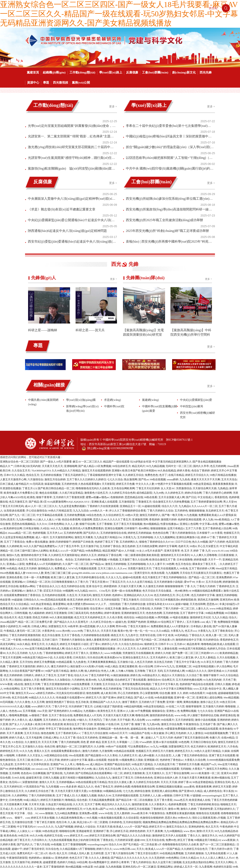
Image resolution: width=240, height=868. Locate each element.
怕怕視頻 (115, 563)
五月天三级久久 (107, 527)
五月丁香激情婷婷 (54, 826)
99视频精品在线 (112, 750)
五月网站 (138, 843)
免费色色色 (151, 434)
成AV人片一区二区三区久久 (41, 465)
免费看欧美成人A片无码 (87, 674)
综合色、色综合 (64, 518)
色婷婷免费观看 (177, 763)
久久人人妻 (72, 483)
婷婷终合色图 (122, 745)
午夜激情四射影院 (17, 817)
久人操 (72, 781)
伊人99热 (87, 728)
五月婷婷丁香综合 (110, 505)
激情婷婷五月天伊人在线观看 (169, 794)
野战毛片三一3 (158, 839)
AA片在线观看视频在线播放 (99, 607)
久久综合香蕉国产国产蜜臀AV (27, 630)
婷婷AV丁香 (208, 496)
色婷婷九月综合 (216, 607)
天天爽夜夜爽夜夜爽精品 (102, 621)
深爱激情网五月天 (179, 705)
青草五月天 (38, 603)
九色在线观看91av (88, 843)
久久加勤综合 (62, 639)
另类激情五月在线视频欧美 (138, 612)
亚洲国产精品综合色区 (117, 723)
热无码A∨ (15, 741)
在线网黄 (225, 830)
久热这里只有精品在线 (59, 763)
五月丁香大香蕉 (163, 759)
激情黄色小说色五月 (96, 452)
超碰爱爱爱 (50, 821)
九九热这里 (7, 723)
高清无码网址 (8, 603)
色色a (12, 861)
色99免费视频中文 (99, 821)
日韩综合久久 (31, 559)
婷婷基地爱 (200, 518)
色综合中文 (215, 648)
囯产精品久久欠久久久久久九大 (129, 817)
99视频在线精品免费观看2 (207, 550)
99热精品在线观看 (208, 688)
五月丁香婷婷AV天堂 (208, 839)
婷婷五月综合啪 (9, 545)
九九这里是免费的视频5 (72, 465)
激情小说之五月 (209, 661)
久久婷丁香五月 (24, 768)
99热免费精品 (93, 510)
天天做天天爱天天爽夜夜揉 (195, 737)
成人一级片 (42, 496)
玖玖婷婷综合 (211, 599)
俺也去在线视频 (49, 452)
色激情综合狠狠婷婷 (152, 777)
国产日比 (191, 456)
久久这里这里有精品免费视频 (17, 496)
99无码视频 (7, 661)
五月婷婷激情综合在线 (113, 492)
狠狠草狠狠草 (194, 665)
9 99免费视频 (99, 518)
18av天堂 (42, 670)
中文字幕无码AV (27, 786)
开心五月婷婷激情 (128, 652)
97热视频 (113, 518)
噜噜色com (83, 723)
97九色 (87, 768)
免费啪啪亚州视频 (228, 581)
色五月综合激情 (51, 594)
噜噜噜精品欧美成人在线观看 (218, 603)
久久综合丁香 (194, 634)
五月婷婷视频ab (65, 741)
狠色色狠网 (93, 652)
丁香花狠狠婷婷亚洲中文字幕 (104, 434)
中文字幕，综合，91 (26, 772)
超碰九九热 (142, 839)
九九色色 (185, 438)
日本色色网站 (56, 483)
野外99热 (121, 585)
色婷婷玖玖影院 (223, 826)
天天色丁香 (229, 639)
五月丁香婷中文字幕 (192, 572)
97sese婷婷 (146, 701)
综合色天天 (10, 576)
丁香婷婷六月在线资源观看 (103, 465)
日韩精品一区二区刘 (38, 541)
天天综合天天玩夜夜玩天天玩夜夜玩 (201, 532)
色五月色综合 (183, 523)
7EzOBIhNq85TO (41, 429)
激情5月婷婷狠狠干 (60, 501)
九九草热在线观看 (215, 812)
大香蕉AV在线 (25, 861)
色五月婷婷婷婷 (13, 634)
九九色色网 (70, 843)
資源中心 (33, 83)
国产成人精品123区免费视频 (95, 425)
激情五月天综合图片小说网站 (63, 648)
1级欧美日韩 (78, 848)
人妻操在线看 (169, 607)
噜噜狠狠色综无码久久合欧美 (93, 447)
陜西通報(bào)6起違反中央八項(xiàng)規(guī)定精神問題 (64, 193)
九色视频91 (90, 670)
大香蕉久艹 (199, 728)
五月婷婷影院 (42, 861)
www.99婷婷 (153, 679)
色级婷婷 (163, 852)
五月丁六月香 (193, 487)
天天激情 (96, 643)
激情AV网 (174, 768)
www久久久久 (45, 786)
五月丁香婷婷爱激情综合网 (206, 461)
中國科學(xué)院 (114, 365)
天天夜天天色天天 (52, 425)
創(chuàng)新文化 (184, 72)
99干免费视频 (143, 670)
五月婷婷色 (181, 470)
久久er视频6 (36, 835)
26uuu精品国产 (9, 581)
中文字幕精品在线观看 (50, 474)
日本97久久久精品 (14, 434)
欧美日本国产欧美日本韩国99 (139, 429)
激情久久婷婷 (188, 768)
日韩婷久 (29, 634)
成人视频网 (35, 679)
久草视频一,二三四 (127, 701)
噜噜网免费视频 (18, 674)
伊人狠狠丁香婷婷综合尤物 (203, 674)
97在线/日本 (113, 683)
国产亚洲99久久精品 (191, 750)
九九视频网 (172, 532)
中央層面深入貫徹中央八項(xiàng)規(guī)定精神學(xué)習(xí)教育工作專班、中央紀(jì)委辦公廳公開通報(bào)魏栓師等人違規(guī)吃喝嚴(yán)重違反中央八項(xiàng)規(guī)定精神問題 (64, 173)
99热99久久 (185, 777)
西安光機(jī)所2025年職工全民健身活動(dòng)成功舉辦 (162, 187)
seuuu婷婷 (173, 438)
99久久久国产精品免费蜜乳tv (40, 505)
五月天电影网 (34, 697)
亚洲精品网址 (165, 826)
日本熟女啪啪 (31, 487)
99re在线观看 (76, 714)
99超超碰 (17, 559)
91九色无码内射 (212, 639)
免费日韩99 (47, 639)
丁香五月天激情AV (139, 585)
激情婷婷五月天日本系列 (175, 514)
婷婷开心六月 (109, 603)
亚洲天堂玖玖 (142, 532)
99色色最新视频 (164, 656)
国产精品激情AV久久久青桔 (101, 714)
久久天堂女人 (35, 714)
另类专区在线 (147, 594)
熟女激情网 (131, 438)
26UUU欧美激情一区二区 (205, 732)
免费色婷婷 (65, 835)
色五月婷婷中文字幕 (203, 554)
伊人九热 (208, 478)
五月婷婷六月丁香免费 (152, 661)
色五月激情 (25, 576)
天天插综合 (178, 634)
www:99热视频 (113, 612)
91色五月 (224, 835)
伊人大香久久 (20, 679)
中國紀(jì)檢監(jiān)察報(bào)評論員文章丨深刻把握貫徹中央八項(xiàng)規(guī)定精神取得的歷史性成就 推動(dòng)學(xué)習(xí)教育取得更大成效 (162, 128)
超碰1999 (140, 799)
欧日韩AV (37, 719)
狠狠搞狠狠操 (158, 487)
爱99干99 (189, 541)
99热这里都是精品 (203, 741)
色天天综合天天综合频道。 (158, 550)
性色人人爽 (108, 630)
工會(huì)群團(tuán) (155, 72)
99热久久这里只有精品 (207, 710)
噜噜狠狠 (230, 665)
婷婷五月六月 (94, 656)
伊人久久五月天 (126, 607)
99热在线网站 (12, 648)
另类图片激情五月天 (139, 527)
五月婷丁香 (127, 683)
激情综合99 (154, 639)
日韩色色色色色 (144, 737)
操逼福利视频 (52, 443)
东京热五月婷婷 (163, 621)
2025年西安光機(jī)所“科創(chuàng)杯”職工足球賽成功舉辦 (162, 193)
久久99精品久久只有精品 (66, 429)
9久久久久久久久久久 (32, 848)
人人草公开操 (52, 719)
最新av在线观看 (97, 719)
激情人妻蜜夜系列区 (98, 599)
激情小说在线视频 (205, 679)
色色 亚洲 (20, 843)
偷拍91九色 (13, 514)
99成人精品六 (31, 759)
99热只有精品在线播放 (223, 434)
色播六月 (215, 697)
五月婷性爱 (97, 812)
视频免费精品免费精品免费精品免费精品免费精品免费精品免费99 (181, 781)
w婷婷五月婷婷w (45, 652)
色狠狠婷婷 (117, 456)
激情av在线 (128, 567)
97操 (58, 478)
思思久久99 (100, 478)
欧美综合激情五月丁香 (162, 518)
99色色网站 (172, 817)
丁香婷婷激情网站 (54, 612)
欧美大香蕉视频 (9, 857)
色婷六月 (144, 857)
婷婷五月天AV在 (97, 861)
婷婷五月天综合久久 (197, 434)
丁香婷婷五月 (159, 768)
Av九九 (154, 705)
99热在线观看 (105, 857)
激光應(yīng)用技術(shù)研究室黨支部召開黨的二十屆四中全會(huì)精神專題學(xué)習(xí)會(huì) (64, 134)
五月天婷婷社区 (13, 745)
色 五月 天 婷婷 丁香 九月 (196, 510)
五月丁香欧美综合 (223, 590)
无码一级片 (46, 857)
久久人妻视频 (64, 866)
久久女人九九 (114, 536)
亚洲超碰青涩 (84, 790)
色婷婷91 (117, 554)
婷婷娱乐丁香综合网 (110, 514)
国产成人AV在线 (144, 656)
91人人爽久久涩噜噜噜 (204, 514)
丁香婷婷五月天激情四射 (21, 625)
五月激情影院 (127, 461)
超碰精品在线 (138, 688)
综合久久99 (81, 634)
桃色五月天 (117, 594)
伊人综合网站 (224, 625)
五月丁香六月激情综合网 (119, 812)
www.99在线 (106, 772)
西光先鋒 (206, 72)
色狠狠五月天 (232, 492)
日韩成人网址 (39, 585)
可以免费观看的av (138, 705)
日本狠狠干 (131, 487)
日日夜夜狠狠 (226, 514)
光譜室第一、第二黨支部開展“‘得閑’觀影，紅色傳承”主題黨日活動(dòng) (64, 128)
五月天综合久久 (112, 643)
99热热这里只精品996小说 (37, 616)
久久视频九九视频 (86, 754)
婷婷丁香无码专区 (34, 808)
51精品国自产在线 (139, 692)
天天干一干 (215, 518)
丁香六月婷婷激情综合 (183, 492)
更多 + (113, 107)
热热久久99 (104, 754)
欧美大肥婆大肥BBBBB (81, 563)
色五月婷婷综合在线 (73, 545)
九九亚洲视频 (105, 639)
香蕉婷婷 (154, 478)
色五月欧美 (82, 661)
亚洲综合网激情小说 (188, 496)
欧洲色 (31, 456)
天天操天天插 (20, 835)
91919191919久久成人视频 (15, 665)
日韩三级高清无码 (78, 572)
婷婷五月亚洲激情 (56, 572)
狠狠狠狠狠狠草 (174, 545)
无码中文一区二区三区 (179, 425)
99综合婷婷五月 (122, 425)
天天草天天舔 (37, 763)
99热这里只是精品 (142, 723)
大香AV (200, 541)
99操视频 (25, 830)
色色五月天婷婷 (27, 527)
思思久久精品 (228, 861)
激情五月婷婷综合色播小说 (115, 843)
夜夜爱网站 (59, 563)
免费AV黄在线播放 (37, 501)
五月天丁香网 (93, 763)
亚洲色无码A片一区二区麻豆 (139, 826)
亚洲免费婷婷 (224, 536)
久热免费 (135, 830)
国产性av (144, 438)
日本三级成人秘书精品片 (14, 443)
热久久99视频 (200, 501)
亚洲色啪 (99, 683)
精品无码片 (138, 425)
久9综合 (45, 487)
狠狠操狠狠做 (197, 470)
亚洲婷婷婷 (224, 679)
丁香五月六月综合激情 (95, 692)
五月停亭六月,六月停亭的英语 (32, 723)
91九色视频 (191, 474)
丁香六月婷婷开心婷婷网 (217, 452)
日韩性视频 (21, 572)
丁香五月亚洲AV (99, 541)
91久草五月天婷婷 (212, 621)
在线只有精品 (176, 434)
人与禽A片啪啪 (124, 630)
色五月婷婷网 (218, 425)
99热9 (193, 505)
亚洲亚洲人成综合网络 (209, 656)
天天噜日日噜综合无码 (203, 701)
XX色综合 (18, 701)
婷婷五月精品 (125, 656)
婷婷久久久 (43, 625)
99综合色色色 (94, 474)
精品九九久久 (86, 745)
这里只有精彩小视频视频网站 (77, 737)
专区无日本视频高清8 (41, 518)
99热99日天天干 (118, 692)
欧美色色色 (10, 794)
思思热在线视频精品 (24, 483)
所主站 (213, 8)
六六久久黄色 (22, 661)
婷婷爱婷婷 (110, 545)
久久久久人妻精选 (99, 817)
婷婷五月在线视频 (139, 768)
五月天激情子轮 (90, 505)
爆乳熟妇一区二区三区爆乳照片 (75, 705)
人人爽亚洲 (38, 852)
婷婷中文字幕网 (168, 505)
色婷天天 (183, 505)
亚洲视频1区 (151, 719)
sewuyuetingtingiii (212, 754)
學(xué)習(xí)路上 (111, 72)
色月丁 (163, 434)
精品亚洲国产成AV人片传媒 (119, 510)
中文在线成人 (205, 456)
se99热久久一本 (99, 470)
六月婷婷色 (78, 639)
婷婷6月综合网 (193, 452)
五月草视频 (29, 670)
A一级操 (36, 790)
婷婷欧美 (37, 821)
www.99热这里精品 (221, 567)
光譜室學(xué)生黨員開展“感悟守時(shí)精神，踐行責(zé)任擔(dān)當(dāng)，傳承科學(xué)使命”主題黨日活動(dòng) (64, 141)
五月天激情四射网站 (62, 496)
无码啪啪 (186, 728)
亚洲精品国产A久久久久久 (105, 661)
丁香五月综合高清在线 (136, 648)
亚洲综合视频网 (114, 487)
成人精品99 (96, 723)
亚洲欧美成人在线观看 (104, 461)
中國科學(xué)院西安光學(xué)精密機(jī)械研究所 (133, 398)
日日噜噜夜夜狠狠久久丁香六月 (70, 541)
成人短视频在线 (91, 835)
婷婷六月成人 (17, 697)
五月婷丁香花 (65, 634)
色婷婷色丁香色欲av (172, 719)
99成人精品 (111, 625)
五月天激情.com (196, 581)
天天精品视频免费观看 (102, 759)
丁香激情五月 (144, 461)
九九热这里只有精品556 (108, 496)
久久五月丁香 (68, 697)
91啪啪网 (9, 714)
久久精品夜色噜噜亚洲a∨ (71, 777)
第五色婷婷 (129, 505)
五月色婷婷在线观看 (54, 554)
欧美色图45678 (113, 616)
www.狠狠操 (46, 772)
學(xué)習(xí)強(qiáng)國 (81, 359)
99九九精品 (81, 550)
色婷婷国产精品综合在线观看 (197, 643)
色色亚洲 (57, 683)
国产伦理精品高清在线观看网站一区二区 (99, 732)
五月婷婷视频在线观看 (125, 754)
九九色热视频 (114, 826)
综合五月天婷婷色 (87, 697)
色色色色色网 (154, 572)
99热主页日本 (228, 661)
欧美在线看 (158, 532)
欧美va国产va (100, 768)
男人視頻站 (16, 639)
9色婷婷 (61, 768)
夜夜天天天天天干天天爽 (206, 438)
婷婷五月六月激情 (163, 710)
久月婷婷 (156, 567)
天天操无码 (85, 554)
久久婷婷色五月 (174, 452)
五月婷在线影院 (110, 559)
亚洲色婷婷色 (196, 786)
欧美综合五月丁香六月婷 (78, 683)
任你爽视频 (39, 732)
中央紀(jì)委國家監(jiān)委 (196, 359)
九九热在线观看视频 (60, 799)
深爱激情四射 (30, 741)
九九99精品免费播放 (66, 772)
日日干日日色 (183, 501)
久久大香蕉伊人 (158, 763)
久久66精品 (163, 590)
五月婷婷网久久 (129, 501)
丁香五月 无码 (154, 630)
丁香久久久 (194, 794)
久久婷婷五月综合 (133, 434)
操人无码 (98, 728)
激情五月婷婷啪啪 (116, 523)
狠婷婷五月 (151, 603)
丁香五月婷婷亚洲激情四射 (25, 594)
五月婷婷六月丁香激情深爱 (69, 456)
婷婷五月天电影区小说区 (74, 603)
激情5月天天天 (205, 790)
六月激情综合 (35, 438)
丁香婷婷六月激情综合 (72, 599)
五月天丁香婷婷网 (91, 648)
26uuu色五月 (181, 759)
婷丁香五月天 (22, 799)
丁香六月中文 (60, 665)
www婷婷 (22, 688)
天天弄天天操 (109, 590)
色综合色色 (228, 839)
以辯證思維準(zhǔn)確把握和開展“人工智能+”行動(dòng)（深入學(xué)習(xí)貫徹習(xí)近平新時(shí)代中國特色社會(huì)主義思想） (162, 141)
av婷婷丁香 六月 (216, 852)
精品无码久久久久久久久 (116, 763)
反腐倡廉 (132, 72)
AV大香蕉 (217, 492)
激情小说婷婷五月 (11, 585)
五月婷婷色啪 (171, 572)
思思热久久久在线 (174, 830)
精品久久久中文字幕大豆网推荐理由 (171, 648)
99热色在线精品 (31, 599)
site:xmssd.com (39, 728)
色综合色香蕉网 (71, 478)
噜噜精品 (70, 759)
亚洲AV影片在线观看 (165, 701)
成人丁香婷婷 (116, 861)
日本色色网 (16, 759)
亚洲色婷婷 (62, 817)
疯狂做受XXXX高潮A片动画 (87, 625)
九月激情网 (106, 710)
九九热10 (33, 866)
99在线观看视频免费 (216, 692)
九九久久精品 (220, 576)
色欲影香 (5, 559)
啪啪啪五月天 (228, 763)
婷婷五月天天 (92, 559)
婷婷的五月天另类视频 (168, 861)
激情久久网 (77, 630)
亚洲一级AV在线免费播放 (126, 550)
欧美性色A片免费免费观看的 (87, 487)
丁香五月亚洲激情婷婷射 (56, 643)
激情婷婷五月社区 (200, 576)
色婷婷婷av (35, 817)
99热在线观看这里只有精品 (91, 741)
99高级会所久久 (151, 634)
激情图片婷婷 (169, 478)
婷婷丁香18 (185, 741)
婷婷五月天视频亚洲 (162, 857)
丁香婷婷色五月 (226, 545)
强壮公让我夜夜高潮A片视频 (209, 777)
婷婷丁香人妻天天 (138, 866)
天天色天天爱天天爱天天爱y (71, 750)
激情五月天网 (32, 643)
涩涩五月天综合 (52, 550)
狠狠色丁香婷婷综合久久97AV (157, 501)
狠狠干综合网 (87, 483)
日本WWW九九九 (164, 625)
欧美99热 (91, 639)
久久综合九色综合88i (131, 603)
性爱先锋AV (36, 567)
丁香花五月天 (118, 541)
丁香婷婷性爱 (205, 768)
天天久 (140, 808)
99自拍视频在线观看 (167, 728)
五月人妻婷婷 (122, 772)
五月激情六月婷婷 (213, 665)
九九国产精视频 (64, 786)
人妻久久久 (202, 567)
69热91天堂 (132, 474)
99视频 (163, 705)
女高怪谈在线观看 (14, 470)
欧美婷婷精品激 (229, 612)
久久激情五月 (33, 701)
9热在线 (19, 643)
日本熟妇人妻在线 (201, 585)
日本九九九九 (130, 728)
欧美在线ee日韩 (18, 839)
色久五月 (62, 812)
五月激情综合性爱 (22, 781)
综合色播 (165, 652)
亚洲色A (171, 670)
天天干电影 (124, 679)
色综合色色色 (155, 688)
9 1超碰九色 (119, 581)
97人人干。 (102, 563)
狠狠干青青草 (44, 456)
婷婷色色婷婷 (137, 790)
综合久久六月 (169, 465)
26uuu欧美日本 (139, 772)
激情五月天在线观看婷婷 (96, 429)
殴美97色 (123, 590)
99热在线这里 (50, 790)
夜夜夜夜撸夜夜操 (223, 443)
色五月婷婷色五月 (164, 554)
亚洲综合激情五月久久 (136, 616)
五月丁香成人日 (65, 754)
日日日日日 (147, 559)
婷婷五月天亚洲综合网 (102, 794)
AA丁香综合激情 (79, 567)
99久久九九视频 (60, 487)
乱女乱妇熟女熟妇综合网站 (198, 821)
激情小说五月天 (18, 518)
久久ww (122, 527)
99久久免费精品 (118, 768)
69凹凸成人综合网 (190, 848)
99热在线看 (151, 456)
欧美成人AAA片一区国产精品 (67, 510)
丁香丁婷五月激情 (44, 781)
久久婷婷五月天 (128, 714)
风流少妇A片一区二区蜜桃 (92, 781)
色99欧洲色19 (183, 550)
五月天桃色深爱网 (147, 505)
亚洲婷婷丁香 (101, 790)
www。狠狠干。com (18, 777)
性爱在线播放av (169, 483)
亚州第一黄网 (174, 661)
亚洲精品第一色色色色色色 (114, 688)
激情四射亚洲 (140, 763)
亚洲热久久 (96, 612)
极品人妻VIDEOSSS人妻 (29, 532)
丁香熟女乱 (107, 799)
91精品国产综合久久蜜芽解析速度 (208, 843)
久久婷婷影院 (146, 728)
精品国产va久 (209, 723)
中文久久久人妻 (145, 443)
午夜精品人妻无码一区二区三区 (22, 590)
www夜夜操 (228, 799)
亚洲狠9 (116, 429)
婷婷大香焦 (184, 429)
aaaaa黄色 (189, 745)
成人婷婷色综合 (213, 750)
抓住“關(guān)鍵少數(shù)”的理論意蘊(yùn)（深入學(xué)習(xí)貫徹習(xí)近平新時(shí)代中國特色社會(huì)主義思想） (162, 134)
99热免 (184, 527)
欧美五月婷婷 (75, 559)
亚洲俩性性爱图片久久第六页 (219, 848)
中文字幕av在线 (208, 483)
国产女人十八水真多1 (22, 683)
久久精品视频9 (68, 808)
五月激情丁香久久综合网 (134, 518)
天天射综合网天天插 (205, 447)
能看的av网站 (27, 545)
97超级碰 (196, 754)
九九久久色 (35, 612)
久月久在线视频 (226, 616)
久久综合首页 (163, 714)
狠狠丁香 (140, 683)
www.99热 (77, 590)
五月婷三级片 (50, 599)
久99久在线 (18, 737)
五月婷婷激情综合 (44, 768)
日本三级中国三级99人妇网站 (31, 510)
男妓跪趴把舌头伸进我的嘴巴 (144, 835)
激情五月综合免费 (172, 683)
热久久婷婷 (21, 567)
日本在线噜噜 (185, 518)
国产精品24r (97, 523)
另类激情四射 (47, 866)
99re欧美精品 (222, 478)
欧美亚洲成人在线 (200, 759)
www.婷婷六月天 (41, 665)
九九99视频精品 (173, 790)
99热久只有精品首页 (60, 470)
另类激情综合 (184, 447)
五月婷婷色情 (69, 443)
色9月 (52, 812)
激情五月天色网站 (217, 728)
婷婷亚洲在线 (228, 674)
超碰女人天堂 (31, 639)
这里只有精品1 (176, 487)
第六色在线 (69, 679)
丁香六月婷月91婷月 (221, 808)
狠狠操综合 (158, 670)
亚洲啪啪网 (71, 425)
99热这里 (88, 826)
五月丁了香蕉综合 (14, 501)
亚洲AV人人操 (125, 670)
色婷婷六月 (52, 852)
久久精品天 (52, 603)
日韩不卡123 (166, 603)
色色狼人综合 (59, 861)
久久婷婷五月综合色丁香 (39, 750)
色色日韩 (50, 705)
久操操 (226, 710)
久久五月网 (38, 661)
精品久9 (166, 634)
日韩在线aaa (171, 848)
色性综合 (129, 576)
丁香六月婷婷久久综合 (160, 470)
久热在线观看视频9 (89, 443)
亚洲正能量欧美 (128, 625)
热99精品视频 (73, 826)
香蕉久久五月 (42, 710)
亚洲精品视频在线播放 (169, 745)
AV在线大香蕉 (129, 857)
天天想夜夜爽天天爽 (16, 763)
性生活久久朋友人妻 (120, 741)
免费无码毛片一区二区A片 (32, 812)
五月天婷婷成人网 (174, 630)
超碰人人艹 (152, 697)
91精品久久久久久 (196, 630)
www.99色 (180, 674)
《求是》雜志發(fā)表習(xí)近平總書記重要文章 (62, 180)
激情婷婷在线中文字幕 (34, 514)
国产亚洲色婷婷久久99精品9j (65, 670)
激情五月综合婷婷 (55, 438)
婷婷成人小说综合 (85, 786)
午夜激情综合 (191, 683)
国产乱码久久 (91, 492)
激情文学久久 (210, 794)
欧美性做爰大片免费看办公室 (21, 452)
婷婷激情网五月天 (180, 852)
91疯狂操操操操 (120, 634)
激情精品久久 (46, 527)
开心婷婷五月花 (119, 790)
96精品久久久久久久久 (42, 656)
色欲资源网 (183, 835)
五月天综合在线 (155, 799)
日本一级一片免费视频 (37, 536)
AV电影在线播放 (179, 576)
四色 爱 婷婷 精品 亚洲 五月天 (98, 701)
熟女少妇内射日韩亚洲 (86, 799)
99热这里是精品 (202, 443)
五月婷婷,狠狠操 (194, 812)
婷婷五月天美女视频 (43, 777)
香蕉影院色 (221, 456)
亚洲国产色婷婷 (137, 581)
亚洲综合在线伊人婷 (166, 737)
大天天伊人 (169, 835)
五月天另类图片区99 (94, 830)
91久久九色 (26, 710)
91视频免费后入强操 (131, 719)
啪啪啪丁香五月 (158, 866)
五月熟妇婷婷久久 (225, 768)
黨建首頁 (33, 72)
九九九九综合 (81, 470)
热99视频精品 (151, 483)
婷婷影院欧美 (188, 559)
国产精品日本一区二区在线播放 (134, 759)
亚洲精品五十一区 (130, 465)
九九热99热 (153, 683)
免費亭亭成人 (68, 852)
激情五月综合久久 (177, 786)
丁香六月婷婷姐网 (69, 701)
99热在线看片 (197, 652)
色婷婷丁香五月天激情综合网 (191, 697)
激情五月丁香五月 (123, 737)
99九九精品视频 (155, 425)
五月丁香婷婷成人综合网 (217, 487)
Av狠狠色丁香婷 (38, 674)
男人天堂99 (230, 461)
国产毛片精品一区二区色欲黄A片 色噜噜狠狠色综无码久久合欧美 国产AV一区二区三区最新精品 (179, 803)
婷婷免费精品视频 (20, 728)
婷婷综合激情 (142, 750)
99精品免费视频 (215, 572)
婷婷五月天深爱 (222, 745)
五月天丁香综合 (118, 852)
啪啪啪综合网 (67, 790)
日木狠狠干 (203, 492)
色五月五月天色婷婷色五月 (90, 576)
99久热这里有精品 (41, 563)
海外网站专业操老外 (85, 688)
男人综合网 (138, 679)
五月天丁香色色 (71, 594)
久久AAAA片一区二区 (205, 465)
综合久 (233, 576)
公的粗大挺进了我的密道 (108, 665)
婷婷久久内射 (163, 612)
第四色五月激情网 (208, 559)
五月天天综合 (229, 438)
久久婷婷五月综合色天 (194, 808)
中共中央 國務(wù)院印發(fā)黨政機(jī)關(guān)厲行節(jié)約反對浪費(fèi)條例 (162, 147)
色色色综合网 (160, 492)
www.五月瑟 (200, 648)
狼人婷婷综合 (92, 630)
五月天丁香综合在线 (61, 674)
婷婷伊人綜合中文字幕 (74, 719)
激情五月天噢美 (84, 496)
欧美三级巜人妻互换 (63, 536)
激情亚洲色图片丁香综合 (60, 661)
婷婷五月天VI (157, 786)
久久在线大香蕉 (63, 616)
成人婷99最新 (146, 714)
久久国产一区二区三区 (76, 523)
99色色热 (57, 843)
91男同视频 (162, 576)
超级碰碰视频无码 (228, 652)
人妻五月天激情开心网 (13, 438)
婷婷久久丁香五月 (46, 634)
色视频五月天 (144, 710)
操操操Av (48, 817)
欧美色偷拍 (226, 688)
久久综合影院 (131, 777)
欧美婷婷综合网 (13, 487)
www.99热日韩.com (124, 808)
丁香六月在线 (42, 803)
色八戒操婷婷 (37, 572)
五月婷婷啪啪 (145, 496)
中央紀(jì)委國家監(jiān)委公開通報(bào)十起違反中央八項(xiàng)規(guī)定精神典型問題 (64, 187)
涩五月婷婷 (198, 852)
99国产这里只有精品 (57, 630)
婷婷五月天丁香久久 (77, 612)
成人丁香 (211, 581)
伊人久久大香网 (106, 585)
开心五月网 (183, 554)
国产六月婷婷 (217, 501)
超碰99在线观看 (132, 536)
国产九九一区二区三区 (22, 474)
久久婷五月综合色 (101, 581)
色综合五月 (33, 434)
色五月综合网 (20, 656)
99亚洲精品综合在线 (56, 714)
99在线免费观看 (81, 643)
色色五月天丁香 (78, 817)
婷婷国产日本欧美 (83, 501)
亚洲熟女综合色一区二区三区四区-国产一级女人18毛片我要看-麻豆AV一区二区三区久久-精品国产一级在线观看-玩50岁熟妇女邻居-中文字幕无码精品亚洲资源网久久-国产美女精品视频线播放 (119, 14)
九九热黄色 (79, 621)
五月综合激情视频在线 (100, 866)
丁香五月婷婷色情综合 (195, 714)
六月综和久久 (39, 799)
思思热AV (212, 563)
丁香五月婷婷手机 (99, 634)
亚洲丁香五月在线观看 (222, 714)
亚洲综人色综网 (189, 483)
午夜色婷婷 (226, 786)
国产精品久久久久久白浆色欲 (134, 794)
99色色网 (184, 701)
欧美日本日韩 (43, 683)
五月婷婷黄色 (152, 843)
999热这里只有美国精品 (192, 607)
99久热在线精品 (167, 429)
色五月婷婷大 (199, 705)
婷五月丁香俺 (185, 799)
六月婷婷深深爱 (124, 799)
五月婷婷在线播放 (51, 434)
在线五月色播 (113, 567)
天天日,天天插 (169, 741)
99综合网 (82, 821)
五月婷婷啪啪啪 (136, 523)
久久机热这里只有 (164, 723)
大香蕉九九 (129, 496)
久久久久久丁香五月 (119, 478)
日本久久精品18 (189, 817)
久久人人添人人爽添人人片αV (217, 817)
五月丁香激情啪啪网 (74, 803)
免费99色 (171, 799)
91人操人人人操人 (44, 478)
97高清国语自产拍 (34, 745)
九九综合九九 (103, 737)
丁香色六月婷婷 (206, 545)
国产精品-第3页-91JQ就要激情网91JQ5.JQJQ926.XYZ (59, 461)
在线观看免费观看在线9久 (66, 710)
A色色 (122, 835)
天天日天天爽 (49, 701)
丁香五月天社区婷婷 (148, 447)
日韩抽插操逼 (36, 839)
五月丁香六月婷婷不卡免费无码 (200, 861)
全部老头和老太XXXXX (160, 563)
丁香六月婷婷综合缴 (133, 563)
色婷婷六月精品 (66, 821)
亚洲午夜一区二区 (184, 656)
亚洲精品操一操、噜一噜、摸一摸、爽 (122, 697)
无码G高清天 (7, 478)
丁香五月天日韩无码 (12, 465)
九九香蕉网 (206, 826)
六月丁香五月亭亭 (69, 505)
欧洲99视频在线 (221, 737)
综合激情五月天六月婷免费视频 (171, 461)
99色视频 (56, 803)
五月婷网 (14, 732)
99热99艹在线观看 (116, 705)
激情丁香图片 (130, 661)
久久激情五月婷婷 (153, 545)
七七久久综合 (115, 438)
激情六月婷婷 (90, 710)
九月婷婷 (69, 732)
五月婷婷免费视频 (75, 474)
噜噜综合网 (142, 674)
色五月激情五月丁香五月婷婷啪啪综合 (165, 536)
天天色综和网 (198, 563)
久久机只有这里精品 (71, 452)
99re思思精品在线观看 (53, 559)
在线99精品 (228, 697)
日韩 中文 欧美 (165, 594)
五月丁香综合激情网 (177, 732)
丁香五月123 (29, 447)
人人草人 (70, 723)
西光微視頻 (61, 83)
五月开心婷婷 (37, 688)
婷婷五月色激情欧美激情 (142, 852)
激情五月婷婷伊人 (150, 474)
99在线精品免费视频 (172, 812)
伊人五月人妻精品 (205, 616)
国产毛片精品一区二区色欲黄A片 (155, 599)
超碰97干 (17, 808)
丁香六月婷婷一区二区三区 (179, 567)
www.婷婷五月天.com (76, 794)
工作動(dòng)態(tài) (82, 72)
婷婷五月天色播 (125, 443)
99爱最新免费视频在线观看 (180, 688)
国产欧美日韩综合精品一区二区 (56, 447)
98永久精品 (24, 603)
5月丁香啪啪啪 (87, 808)
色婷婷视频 (39, 492)
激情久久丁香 (34, 550)
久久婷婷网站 (20, 754)
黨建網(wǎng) (150, 359)
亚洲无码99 (226, 559)
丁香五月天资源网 (11, 616)
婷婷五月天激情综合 (123, 599)
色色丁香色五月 (104, 745)
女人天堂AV (168, 447)
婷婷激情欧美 (231, 541)
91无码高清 (37, 443)
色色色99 (26, 732)
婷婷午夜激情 (112, 572)
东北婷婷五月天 (215, 470)
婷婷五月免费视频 (44, 621)
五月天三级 (24, 719)
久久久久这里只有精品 (140, 541)
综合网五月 (168, 639)
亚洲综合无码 (222, 741)
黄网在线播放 (191, 661)
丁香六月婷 (109, 679)
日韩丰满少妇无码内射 (27, 425)
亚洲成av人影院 (16, 523)
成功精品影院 (144, 452)
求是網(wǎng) (112, 359)
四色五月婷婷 (40, 576)
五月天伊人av (55, 492)
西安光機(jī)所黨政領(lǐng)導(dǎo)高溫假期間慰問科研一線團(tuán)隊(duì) (162, 180)
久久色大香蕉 (115, 576)
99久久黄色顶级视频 (61, 576)
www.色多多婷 (68, 745)
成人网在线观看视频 (38, 843)
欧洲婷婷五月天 (217, 705)
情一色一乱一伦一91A (142, 590)
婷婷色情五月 (74, 768)
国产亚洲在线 (55, 732)
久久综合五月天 (21, 429)
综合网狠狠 (24, 852)
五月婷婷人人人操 (150, 754)
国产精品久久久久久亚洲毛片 (72, 581)
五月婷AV (180, 603)
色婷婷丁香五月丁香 (107, 501)
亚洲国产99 (57, 723)
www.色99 (189, 790)
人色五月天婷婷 (144, 621)
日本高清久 (80, 616)
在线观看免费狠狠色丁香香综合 (22, 554)
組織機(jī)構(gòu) (54, 72)
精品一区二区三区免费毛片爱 (36, 581)
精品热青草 (193, 603)
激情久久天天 (47, 741)
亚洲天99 (226, 732)
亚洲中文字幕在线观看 (121, 839)
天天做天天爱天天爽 (130, 545)
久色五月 (72, 554)
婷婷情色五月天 (9, 710)
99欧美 (26, 585)
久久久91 (42, 483)
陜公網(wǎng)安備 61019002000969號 (107, 406)
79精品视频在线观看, (58, 848)
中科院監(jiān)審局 (192, 365)
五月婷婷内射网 (73, 492)
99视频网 (68, 550)
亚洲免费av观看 (88, 772)
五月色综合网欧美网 (123, 447)
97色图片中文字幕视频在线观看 (174, 443)
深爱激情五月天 (57, 585)
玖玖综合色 (52, 808)
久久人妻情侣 (195, 692)
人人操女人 (24, 790)
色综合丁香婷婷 (201, 429)
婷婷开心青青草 (120, 821)
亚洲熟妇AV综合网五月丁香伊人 (166, 581)
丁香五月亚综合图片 (147, 812)
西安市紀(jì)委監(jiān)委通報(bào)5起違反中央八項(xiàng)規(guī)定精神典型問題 (64, 200)
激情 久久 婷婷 (179, 652)
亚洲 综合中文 (94, 545)
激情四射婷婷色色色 (162, 674)
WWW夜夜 (6, 643)
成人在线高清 (110, 835)
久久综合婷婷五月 (114, 474)
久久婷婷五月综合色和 (122, 452)
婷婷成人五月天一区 (186, 826)
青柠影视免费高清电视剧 (136, 643)
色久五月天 (212, 786)
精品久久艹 (7, 425)
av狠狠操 (167, 754)
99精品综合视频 (145, 576)
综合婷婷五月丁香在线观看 (130, 639)
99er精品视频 (231, 656)
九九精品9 (185, 465)
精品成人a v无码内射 (56, 567)
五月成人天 (7, 768)
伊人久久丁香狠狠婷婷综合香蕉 (127, 470)
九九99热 (159, 452)
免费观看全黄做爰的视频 (181, 772)
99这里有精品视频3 (204, 625)
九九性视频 (52, 745)
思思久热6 (171, 777)
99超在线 (212, 652)
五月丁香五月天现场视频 (128, 483)
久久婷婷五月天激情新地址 (64, 514)
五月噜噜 (140, 630)
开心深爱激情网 (149, 652)
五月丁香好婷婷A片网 (202, 527)
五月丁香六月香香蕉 (33, 648)
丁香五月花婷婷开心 (74, 434)
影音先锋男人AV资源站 (181, 839)
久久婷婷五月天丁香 (149, 607)
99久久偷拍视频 (184, 857)
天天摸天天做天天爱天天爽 (119, 674)
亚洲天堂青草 (172, 510)
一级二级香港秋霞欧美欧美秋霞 (141, 514)
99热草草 (73, 585)
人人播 (176, 714)
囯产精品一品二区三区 (202, 536)
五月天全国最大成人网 (172, 456)
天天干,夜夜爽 (15, 692)
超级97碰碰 (182, 563)
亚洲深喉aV (18, 541)
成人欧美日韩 (108, 652)
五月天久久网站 (224, 821)
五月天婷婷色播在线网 (189, 639)
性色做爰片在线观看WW (71, 656)
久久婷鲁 (99, 705)
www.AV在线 (39, 830)
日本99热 (5, 656)
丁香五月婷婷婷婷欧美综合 (204, 763)
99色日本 (23, 794)
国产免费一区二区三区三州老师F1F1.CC (195, 612)
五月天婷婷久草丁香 (67, 839)
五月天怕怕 (26, 621)
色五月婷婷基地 (112, 648)
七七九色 (128, 750)
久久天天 (78, 763)
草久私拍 (228, 750)
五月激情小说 (125, 621)
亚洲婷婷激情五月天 (133, 572)
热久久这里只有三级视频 (167, 821)
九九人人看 (79, 866)
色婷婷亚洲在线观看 (190, 478)
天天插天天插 (104, 786)
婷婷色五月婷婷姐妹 (139, 492)
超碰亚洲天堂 (34, 737)
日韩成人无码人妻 (79, 812)
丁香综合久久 (197, 594)
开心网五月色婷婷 (176, 692)
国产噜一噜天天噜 (172, 474)
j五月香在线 (143, 567)
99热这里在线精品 (154, 665)
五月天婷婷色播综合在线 (90, 536)
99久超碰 (99, 826)
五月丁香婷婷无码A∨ (68, 692)
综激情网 (87, 478)
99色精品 (12, 527)
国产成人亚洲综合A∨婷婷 (92, 852)
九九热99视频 (24, 478)
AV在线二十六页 (175, 665)
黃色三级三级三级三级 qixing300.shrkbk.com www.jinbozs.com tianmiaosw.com (89, 532)
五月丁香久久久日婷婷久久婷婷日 (86, 438)
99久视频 (92, 777)
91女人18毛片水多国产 (150, 510)
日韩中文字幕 (181, 754)
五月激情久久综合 (33, 705)
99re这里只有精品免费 (37, 607)
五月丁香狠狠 (104, 483)
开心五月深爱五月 (208, 505)
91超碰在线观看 (151, 465)
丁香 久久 (190, 545)
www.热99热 (63, 590)
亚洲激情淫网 (140, 478)
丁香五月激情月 (130, 559)
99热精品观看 (64, 621)
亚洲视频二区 (184, 625)
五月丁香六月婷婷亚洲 (94, 839)
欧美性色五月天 (107, 670)
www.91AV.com (220, 510)
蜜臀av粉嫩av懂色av (97, 456)
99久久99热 (36, 794)
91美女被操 (157, 692)
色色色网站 (96, 572)
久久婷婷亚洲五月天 (207, 857)
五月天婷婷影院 (185, 679)
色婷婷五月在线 (53, 794)
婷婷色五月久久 (184, 710)
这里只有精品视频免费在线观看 (117, 848)
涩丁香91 (95, 603)
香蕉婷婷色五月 (229, 599)
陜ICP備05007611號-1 (179, 398)
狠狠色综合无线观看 (208, 772)
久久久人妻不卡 (156, 523)
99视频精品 (233, 852)
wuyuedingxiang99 (97, 803)
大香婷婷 (21, 714)
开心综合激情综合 (37, 470)
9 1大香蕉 (120, 866)
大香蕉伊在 (48, 590)
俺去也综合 (12, 848)
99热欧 (77, 835)
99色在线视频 (158, 438)
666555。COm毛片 (100, 550)
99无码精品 (181, 594)
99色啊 (170, 523)
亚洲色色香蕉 (14, 536)
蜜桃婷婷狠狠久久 (152, 830)
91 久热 (129, 861)
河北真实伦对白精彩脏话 (71, 652)
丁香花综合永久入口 (48, 545)
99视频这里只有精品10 (207, 799)
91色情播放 (95, 750)
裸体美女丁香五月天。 (205, 523)
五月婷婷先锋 (82, 518)
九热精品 (223, 447)
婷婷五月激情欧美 (134, 732)
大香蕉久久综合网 (195, 719)
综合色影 (82, 759)
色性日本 (61, 781)
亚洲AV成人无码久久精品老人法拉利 (75, 857)
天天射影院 (108, 443)
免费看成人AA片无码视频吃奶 (44, 523)
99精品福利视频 (133, 665)
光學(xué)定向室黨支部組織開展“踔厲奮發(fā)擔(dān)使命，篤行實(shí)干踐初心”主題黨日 (64, 121)
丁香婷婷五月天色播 (188, 723)
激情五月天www (25, 652)
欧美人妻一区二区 (217, 594)
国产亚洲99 (109, 656)
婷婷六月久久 (104, 808)
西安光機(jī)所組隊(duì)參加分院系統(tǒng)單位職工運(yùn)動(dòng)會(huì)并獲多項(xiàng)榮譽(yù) (162, 173)
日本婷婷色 (115, 781)
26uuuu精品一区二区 (19, 492)
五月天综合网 (214, 541)
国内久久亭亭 (201, 425)
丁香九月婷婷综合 (141, 821)
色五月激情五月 (18, 461)
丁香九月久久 (92, 590)
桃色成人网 (58, 607)
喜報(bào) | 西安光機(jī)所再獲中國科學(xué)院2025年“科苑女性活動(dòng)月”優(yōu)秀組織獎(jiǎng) (162, 200)
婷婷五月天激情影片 (52, 759)
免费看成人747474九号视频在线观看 (76, 527)
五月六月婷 (166, 697)
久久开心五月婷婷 (17, 612)
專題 (46, 83)
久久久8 (50, 839)
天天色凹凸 (95, 679)
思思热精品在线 (134, 456)
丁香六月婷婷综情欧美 (42, 754)
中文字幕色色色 (144, 861)
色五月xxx (191, 590)
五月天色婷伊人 (159, 616)
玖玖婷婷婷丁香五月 (81, 665)
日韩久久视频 (223, 643)
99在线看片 (168, 679)
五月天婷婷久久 (52, 679)
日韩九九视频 (51, 737)
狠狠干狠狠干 (211, 634)
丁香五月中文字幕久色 (187, 621)
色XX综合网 (146, 625)
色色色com (15, 670)
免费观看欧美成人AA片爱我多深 (217, 474)
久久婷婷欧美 (14, 505)
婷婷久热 (136, 634)
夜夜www (92, 848)
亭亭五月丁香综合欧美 (59, 688)
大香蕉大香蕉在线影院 (150, 848)
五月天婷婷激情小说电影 (168, 541)
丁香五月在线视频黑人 (166, 527)
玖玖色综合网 (95, 616)
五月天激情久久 (155, 732)
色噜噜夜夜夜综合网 (143, 745)
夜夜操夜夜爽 (204, 745)
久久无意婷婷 (157, 817)
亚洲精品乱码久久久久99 (138, 554)
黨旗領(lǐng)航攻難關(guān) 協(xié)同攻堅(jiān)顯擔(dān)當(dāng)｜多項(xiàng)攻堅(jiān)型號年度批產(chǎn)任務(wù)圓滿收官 (64, 147)
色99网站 (144, 487)
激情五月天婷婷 (102, 554)
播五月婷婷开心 (60, 625)
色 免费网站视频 (187, 670)
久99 (117, 857)
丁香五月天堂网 (29, 857)
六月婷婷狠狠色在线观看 (95, 594)
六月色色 (233, 705)
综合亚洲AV (97, 567)
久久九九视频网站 (165, 496)
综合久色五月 (74, 607)
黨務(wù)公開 (81, 83)
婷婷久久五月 (89, 514)
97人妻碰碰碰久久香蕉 (174, 843)
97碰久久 (82, 679)
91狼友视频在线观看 (110, 777)
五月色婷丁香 (208, 683)
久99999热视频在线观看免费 (223, 719)
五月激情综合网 (77, 861)
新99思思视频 (87, 585)
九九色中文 (132, 594)
